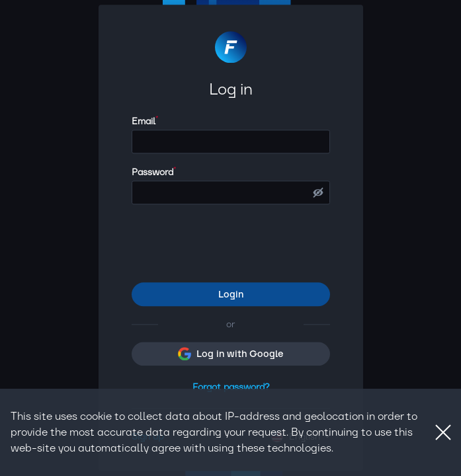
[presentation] (232, 244)
